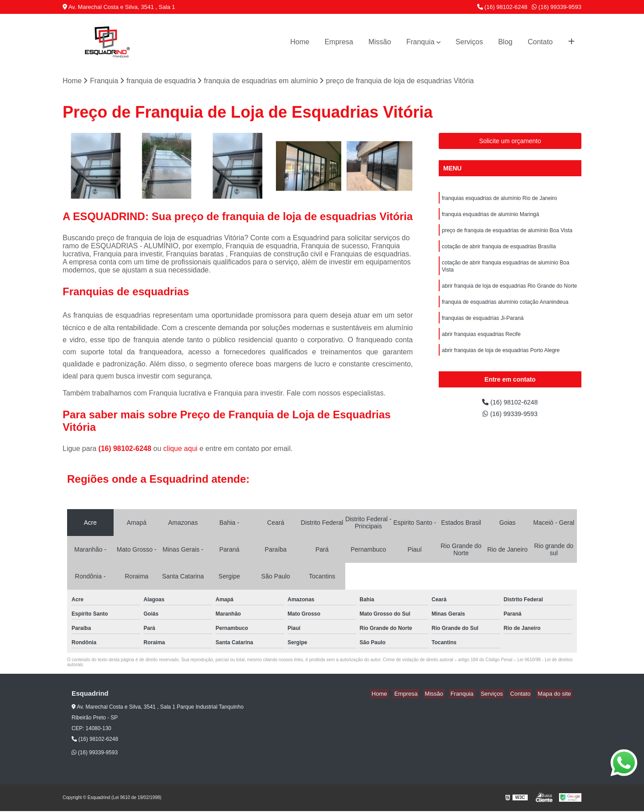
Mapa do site (555, 694)
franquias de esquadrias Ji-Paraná (483, 327)
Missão (380, 42)
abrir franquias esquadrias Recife (481, 344)
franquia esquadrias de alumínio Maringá (490, 217)
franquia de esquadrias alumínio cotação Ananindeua (505, 310)
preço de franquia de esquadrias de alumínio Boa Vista (507, 234)
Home (300, 42)
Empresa (339, 42)
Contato (540, 42)
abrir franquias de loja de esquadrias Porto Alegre (501, 361)
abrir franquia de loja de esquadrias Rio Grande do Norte (509, 293)
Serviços (469, 42)
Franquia (420, 42)
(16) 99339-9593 (557, 7)
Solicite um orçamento (510, 142)
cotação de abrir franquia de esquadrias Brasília (499, 251)
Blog (505, 42)
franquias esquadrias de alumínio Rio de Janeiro (500, 200)
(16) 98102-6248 (502, 7)
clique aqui (180, 449)
